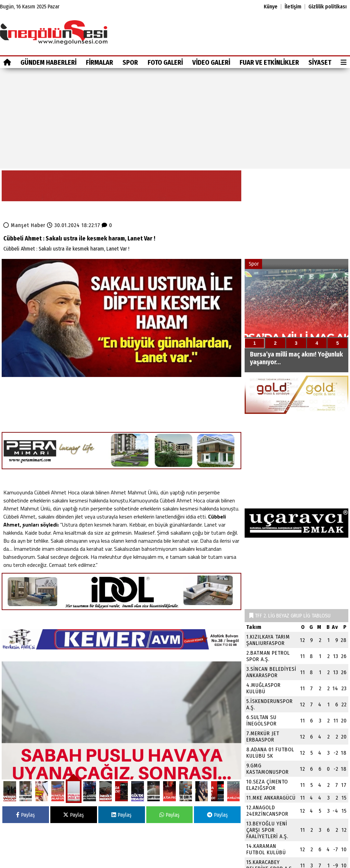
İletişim (293, 7)
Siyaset (320, 62)
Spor (130, 62)
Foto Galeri (165, 62)
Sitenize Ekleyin (52, 863)
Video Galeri (211, 62)
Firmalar (99, 62)
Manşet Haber (28, 217)
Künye (271, 7)
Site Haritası (16, 863)
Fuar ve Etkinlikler (269, 62)
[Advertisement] (175, 118)
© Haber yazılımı (315, 863)
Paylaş (26, 775)
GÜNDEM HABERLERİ (48, 62)
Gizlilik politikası (328, 7)
